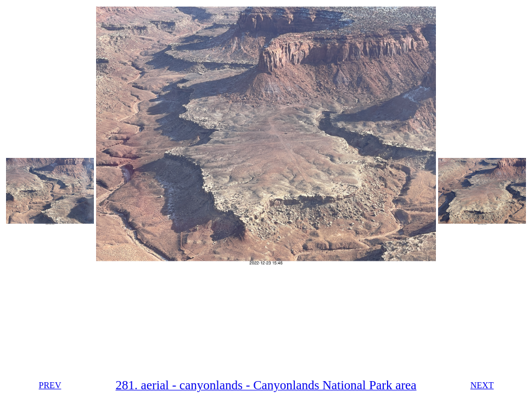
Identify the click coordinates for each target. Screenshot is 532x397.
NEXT (482, 385)
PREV (50, 385)
